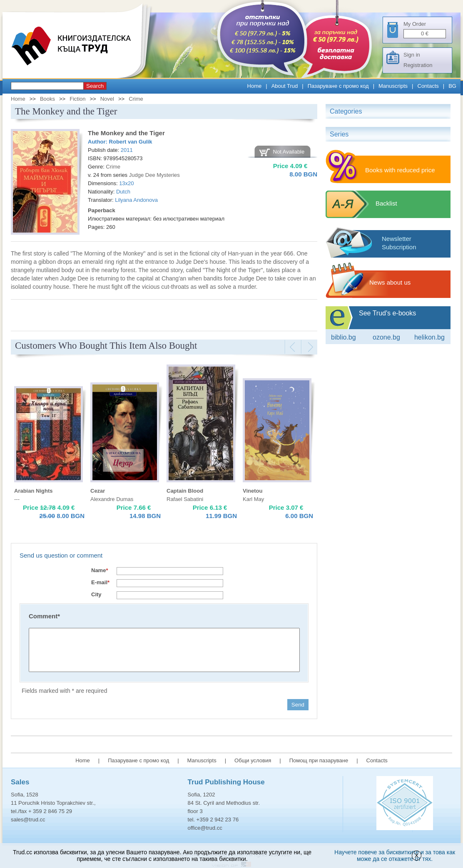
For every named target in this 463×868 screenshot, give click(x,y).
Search (95, 86)
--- (17, 499)
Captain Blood (185, 491)
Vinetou (253, 491)
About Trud (285, 86)
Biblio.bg (344, 337)
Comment (44, 616)
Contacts (428, 86)
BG (452, 86)
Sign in (412, 55)
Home (255, 86)
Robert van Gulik (131, 142)
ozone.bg (386, 337)
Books (47, 99)
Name (100, 570)
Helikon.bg (429, 337)
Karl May (253, 499)
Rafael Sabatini (185, 499)
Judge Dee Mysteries (154, 175)
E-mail (100, 582)
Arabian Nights (33, 491)
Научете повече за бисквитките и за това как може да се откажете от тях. (395, 856)
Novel (107, 99)
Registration (418, 65)
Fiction (77, 99)
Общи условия (253, 760)
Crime (136, 99)
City (96, 594)
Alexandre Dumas (112, 499)
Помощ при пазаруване (319, 760)
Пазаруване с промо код (338, 86)
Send (298, 705)
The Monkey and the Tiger (126, 133)
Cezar (98, 491)
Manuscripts (393, 86)
